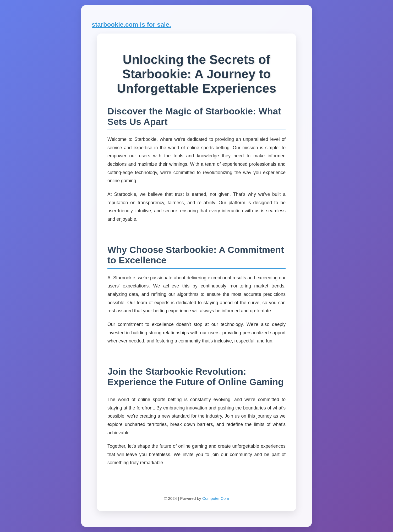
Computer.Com (216, 498)
